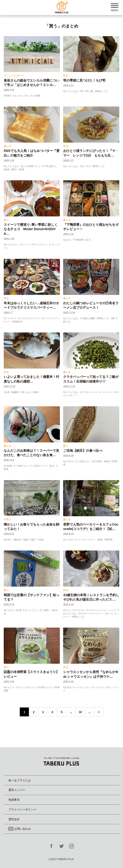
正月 (89, 240)
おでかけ (69, 461)
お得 (7, 392)
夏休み (18, 540)
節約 (36, 392)
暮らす (8, 146)
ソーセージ (99, 687)
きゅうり (10, 687)
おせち (68, 240)
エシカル (19, 96)
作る (66, 75)
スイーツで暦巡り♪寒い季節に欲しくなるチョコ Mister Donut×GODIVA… (31, 229)
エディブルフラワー (75, 610)
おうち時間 (27, 166)
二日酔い (46, 610)
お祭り (8, 540)
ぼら (53, 466)
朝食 (7, 169)
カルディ (85, 613)
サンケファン (31, 610)
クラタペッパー (89, 392)
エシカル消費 (33, 96)
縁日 (27, 540)
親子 (15, 169)
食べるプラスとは (20, 780)
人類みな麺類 (88, 318)
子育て (8, 519)
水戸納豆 (98, 461)
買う (6, 220)
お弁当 (68, 687)
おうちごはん (72, 91)
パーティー (106, 392)
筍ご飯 (90, 91)
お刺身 (8, 466)
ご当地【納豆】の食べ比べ (83, 451)
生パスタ (86, 166)
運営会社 (14, 819)
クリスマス (11, 318)
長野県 (109, 540)
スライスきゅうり (26, 687)
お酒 (19, 610)
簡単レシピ (102, 91)
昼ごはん (27, 392)
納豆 (108, 461)
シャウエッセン (82, 687)
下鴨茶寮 (79, 240)
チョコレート (41, 244)
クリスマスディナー (30, 318)
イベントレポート (14, 75)
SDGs (8, 96)
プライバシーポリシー (22, 810)
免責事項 (14, 800)
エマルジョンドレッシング (102, 610)
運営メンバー (17, 790)
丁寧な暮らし (50, 166)
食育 (22, 169)
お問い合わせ (20, 829)
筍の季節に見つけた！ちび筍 (84, 80)
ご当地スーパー (40, 466)
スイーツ (26, 244)
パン (38, 166)
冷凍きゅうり (45, 687)
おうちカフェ (12, 244)
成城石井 (18, 322)
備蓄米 (16, 392)
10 (80, 712)
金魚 (41, 540)
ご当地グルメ (22, 466)
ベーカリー (90, 540)
